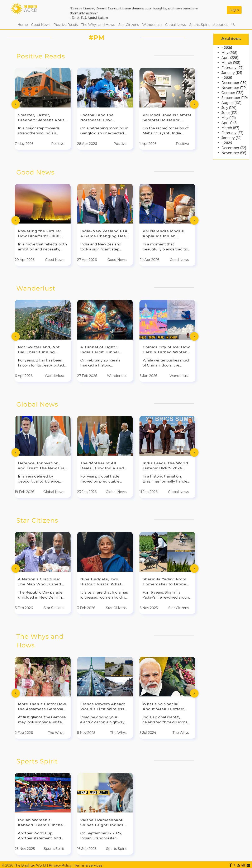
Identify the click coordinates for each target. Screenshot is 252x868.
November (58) (234, 153)
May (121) (229, 118)
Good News (41, 25)
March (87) (230, 128)
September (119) (235, 98)
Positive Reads (66, 25)
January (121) (232, 73)
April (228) (230, 58)
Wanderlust (152, 25)
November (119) (234, 88)
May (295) (229, 53)
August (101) (231, 103)
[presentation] (16, 104)
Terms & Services (88, 865)
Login (234, 10)
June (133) (230, 113)
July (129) (229, 108)
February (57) (232, 133)
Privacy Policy (60, 865)
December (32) (234, 148)
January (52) (232, 138)
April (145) (230, 123)
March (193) (231, 63)
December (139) (235, 83)
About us (220, 25)
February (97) (233, 68)
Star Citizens (129, 25)
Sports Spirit (199, 25)
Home (23, 24)
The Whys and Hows (98, 25)
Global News (176, 25)
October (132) (232, 93)
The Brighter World (30, 865)
